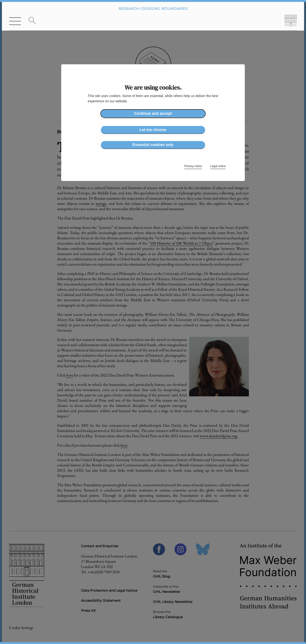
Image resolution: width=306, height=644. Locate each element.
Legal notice (218, 166)
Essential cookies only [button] (153, 145)
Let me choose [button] (153, 130)
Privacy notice (193, 166)
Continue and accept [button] (153, 113)
